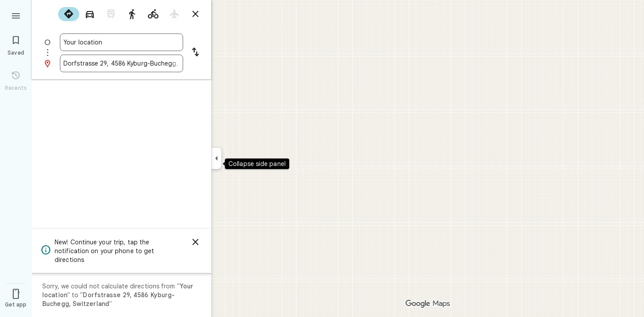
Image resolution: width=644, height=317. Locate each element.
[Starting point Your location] (121, 42)
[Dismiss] (195, 242)
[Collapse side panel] (216, 158)
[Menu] (16, 15)
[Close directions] (195, 14)
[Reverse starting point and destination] (195, 53)
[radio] (69, 14)
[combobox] (121, 42)
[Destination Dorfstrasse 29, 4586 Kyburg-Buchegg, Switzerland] (121, 63)
